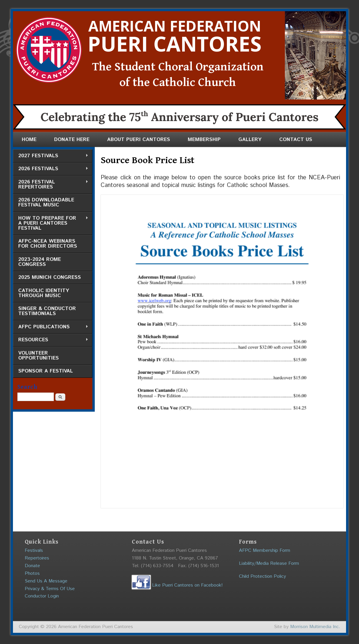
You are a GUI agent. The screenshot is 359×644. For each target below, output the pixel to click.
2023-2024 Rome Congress (40, 262)
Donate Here (72, 140)
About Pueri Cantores (139, 140)
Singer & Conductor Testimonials (47, 311)
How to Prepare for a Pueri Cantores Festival (51, 223)
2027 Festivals (51, 156)
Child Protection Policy (262, 576)
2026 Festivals (51, 169)
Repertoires (37, 558)
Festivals (34, 551)
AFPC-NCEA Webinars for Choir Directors (48, 244)
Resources (51, 340)
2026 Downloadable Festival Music (46, 202)
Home (29, 140)
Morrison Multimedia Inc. (315, 627)
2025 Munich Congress (50, 277)
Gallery (250, 140)
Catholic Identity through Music (44, 293)
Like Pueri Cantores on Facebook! (177, 585)
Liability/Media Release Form (269, 563)
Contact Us (296, 140)
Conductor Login (42, 596)
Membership (204, 140)
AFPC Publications (51, 327)
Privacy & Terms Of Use (50, 589)
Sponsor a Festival (46, 371)
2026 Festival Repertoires (51, 184)
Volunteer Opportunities (39, 356)
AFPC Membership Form (265, 551)
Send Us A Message (46, 581)
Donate (32, 566)
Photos (32, 573)
